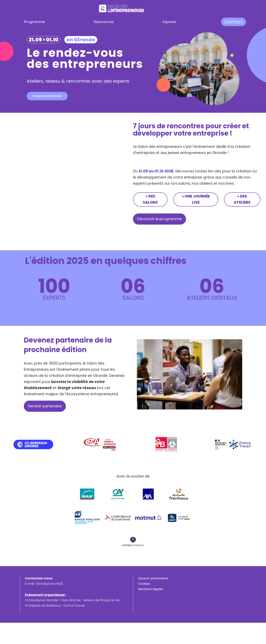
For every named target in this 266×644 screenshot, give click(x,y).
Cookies (144, 584)
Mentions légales (151, 589)
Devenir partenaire (47, 96)
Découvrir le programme (160, 219)
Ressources (104, 22)
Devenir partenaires (153, 578)
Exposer (169, 22)
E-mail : (44, 584)
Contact (234, 22)
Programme (34, 22)
